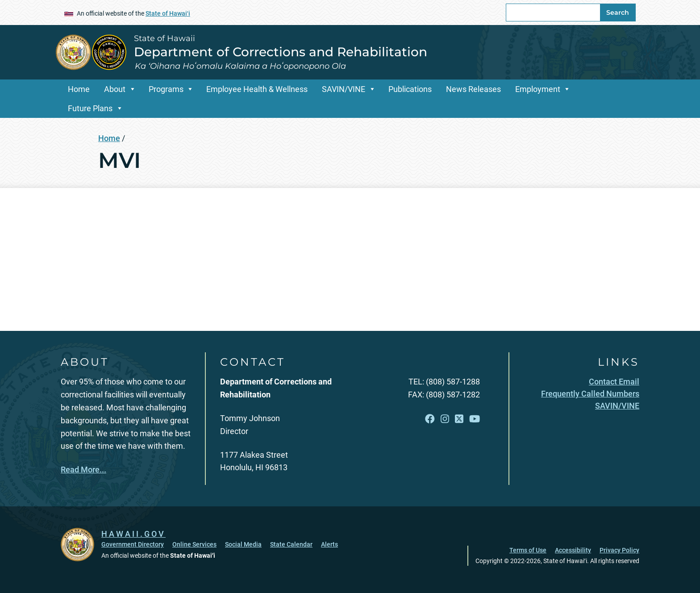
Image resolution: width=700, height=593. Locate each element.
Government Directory (133, 544)
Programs (166, 89)
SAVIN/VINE (344, 89)
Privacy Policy (619, 550)
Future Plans (90, 108)
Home (79, 89)
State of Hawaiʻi (168, 13)
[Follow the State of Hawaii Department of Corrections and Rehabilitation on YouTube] (475, 419)
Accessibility (573, 550)
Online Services (194, 544)
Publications (410, 89)
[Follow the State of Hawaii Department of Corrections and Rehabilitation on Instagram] (445, 419)
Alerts (329, 544)
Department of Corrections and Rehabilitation (281, 52)
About (115, 89)
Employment (538, 89)
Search (618, 13)
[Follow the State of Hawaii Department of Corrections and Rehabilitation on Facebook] (430, 419)
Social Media (243, 544)
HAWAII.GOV (133, 534)
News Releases (473, 89)
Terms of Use (528, 550)
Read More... (83, 470)
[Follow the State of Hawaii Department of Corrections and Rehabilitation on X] (459, 419)
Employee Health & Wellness (257, 89)
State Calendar (291, 544)
